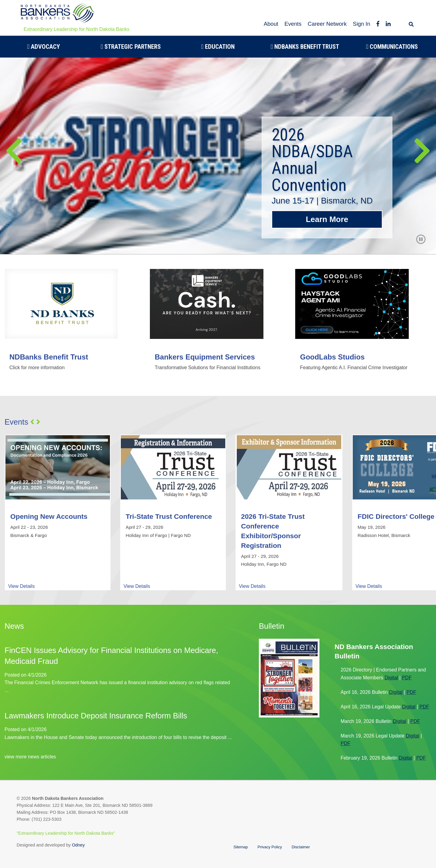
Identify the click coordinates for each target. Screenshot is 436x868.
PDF (407, 678)
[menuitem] (44, 47)
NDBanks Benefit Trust (305, 47)
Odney (78, 845)
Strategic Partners (131, 47)
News (14, 626)
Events (293, 24)
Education (218, 47)
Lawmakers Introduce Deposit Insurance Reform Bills (96, 716)
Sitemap (241, 847)
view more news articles (30, 757)
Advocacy (44, 47)
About (271, 24)
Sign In (361, 24)
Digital (391, 678)
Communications (392, 47)
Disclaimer (301, 847)
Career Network (327, 24)
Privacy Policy (270, 847)
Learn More (327, 219)
